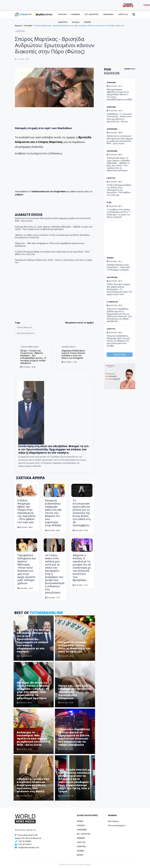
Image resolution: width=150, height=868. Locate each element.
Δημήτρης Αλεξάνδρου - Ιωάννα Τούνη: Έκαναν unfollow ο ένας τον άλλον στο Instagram (74, 354)
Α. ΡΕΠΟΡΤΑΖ (112, 302)
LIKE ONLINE (112, 277)
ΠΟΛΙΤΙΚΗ (63, 14)
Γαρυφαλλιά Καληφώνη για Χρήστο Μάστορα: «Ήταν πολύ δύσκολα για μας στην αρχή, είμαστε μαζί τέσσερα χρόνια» (27, 569)
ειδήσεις (19, 195)
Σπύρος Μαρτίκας (24, 327)
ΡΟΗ (112, 71)
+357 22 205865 (25, 841)
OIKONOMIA (82, 830)
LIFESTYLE (123, 14)
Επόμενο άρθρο (69, 347)
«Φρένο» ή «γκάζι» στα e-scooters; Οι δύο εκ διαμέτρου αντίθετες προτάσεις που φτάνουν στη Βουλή (52, 236)
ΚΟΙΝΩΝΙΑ (76, 14)
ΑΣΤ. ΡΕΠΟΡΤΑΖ (92, 14)
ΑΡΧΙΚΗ (80, 821)
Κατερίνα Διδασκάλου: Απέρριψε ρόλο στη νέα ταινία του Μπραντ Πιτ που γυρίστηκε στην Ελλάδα (53, 513)
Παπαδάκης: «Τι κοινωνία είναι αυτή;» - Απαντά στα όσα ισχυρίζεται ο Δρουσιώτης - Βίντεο (119, 118)
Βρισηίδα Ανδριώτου (26, 333)
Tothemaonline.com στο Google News (48, 192)
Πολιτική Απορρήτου (117, 826)
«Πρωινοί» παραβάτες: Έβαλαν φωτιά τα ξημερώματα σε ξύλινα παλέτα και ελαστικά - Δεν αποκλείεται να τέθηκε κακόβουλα (74, 737)
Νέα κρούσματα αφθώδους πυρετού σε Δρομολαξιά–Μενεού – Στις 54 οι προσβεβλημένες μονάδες (120, 94)
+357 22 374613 (25, 844)
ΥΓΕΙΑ (109, 202)
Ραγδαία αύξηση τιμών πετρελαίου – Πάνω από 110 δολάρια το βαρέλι (118, 267)
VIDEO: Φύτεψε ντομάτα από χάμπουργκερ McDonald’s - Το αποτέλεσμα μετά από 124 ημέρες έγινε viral (119, 289)
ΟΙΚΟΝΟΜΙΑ (108, 14)
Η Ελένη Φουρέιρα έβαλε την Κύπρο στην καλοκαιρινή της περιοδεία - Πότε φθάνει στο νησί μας (52, 253)
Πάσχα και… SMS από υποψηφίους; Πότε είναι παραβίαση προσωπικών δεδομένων (50, 244)
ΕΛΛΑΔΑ (76, 22)
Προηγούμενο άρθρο (29, 347)
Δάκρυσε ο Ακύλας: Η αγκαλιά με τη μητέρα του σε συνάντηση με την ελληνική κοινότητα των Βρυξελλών (82, 568)
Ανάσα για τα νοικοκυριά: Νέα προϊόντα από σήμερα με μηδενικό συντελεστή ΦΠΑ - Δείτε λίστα (53, 219)
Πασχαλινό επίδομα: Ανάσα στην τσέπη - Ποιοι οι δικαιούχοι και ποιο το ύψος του (54, 261)
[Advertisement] (54, 298)
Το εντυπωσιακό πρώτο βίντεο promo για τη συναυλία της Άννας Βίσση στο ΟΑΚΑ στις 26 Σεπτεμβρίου (82, 513)
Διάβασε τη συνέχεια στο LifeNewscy (38, 153)
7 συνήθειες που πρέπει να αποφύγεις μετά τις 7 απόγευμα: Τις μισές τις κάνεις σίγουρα (118, 213)
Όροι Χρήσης (113, 821)
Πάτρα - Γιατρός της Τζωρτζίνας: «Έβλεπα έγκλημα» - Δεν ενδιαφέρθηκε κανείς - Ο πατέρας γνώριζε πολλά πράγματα (33, 357)
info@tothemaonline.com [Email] (29, 848)
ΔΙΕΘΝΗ (87, 22)
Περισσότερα (120, 355)
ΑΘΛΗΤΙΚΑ (63, 22)
